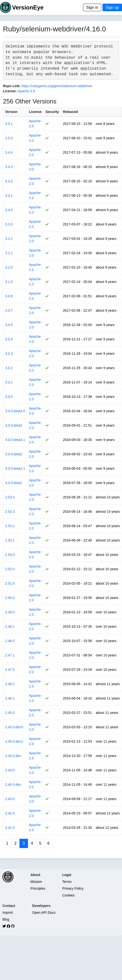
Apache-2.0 (26, 91)
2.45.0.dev (13, 756)
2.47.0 (10, 670)
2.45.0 (10, 713)
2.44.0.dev (13, 784)
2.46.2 (10, 684)
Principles (38, 888)
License (35, 112)
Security (52, 112)
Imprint (8, 913)
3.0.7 (9, 310)
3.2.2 (9, 239)
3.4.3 (9, 167)
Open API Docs (44, 913)
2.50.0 (10, 598)
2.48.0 (10, 641)
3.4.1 (9, 196)
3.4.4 (9, 152)
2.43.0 (10, 799)
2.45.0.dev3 (14, 727)
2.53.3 (10, 512)
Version (11, 112)
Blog (6, 919)
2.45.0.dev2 (14, 741)
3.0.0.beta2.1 (15, 468)
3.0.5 (9, 325)
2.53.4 (10, 497)
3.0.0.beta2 (14, 454)
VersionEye (28, 7)
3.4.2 (9, 181)
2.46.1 (10, 698)
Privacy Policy (73, 888)
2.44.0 (10, 770)
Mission (36, 882)
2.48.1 (10, 626)
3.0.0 (9, 397)
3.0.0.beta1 (14, 483)
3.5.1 (9, 124)
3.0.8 (9, 296)
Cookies (69, 895)
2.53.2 (10, 526)
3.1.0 (9, 282)
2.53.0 (10, 555)
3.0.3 (9, 354)
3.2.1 (9, 253)
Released (70, 112)
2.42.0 (10, 813)
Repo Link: (12, 86)
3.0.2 (9, 368)
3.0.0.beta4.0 (15, 411)
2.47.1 (10, 655)
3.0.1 (9, 382)
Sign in (92, 7)
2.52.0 (10, 569)
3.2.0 (9, 267)
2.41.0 (10, 828)
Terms (67, 882)
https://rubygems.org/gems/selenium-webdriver (57, 86)
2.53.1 (10, 540)
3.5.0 (9, 138)
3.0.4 (9, 339)
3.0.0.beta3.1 (15, 440)
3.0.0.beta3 (14, 425)
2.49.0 (10, 612)
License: (10, 91)
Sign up (112, 7)
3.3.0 (9, 224)
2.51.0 (10, 583)
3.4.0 (9, 210)
